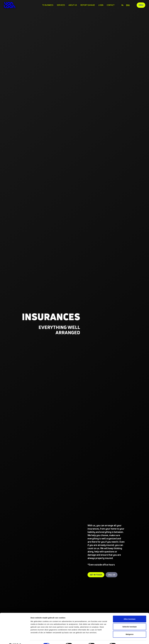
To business (47, 5)
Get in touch (96, 575)
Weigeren (130, 629)
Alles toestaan (130, 613)
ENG (128, 5)
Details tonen (126, 639)
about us (72, 5)
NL (122, 5)
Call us (112, 575)
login (101, 5)
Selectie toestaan (130, 621)
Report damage (87, 5)
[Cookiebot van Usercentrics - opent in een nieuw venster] (15, 639)
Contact (110, 5)
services (61, 5)
